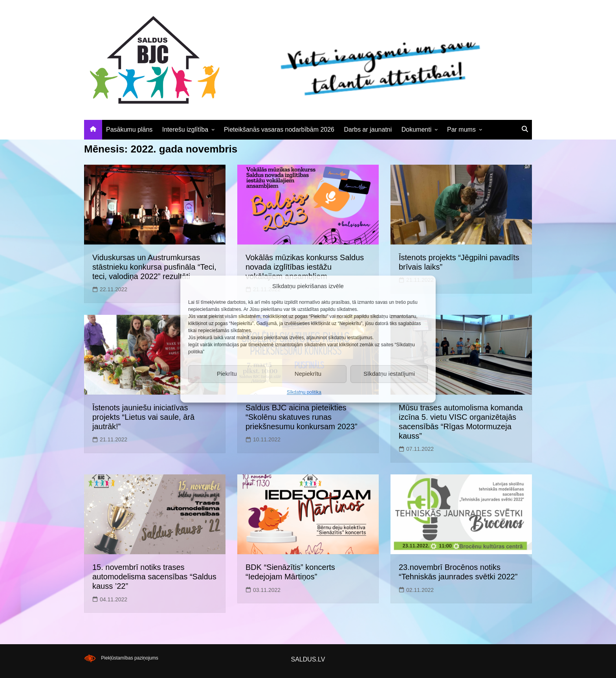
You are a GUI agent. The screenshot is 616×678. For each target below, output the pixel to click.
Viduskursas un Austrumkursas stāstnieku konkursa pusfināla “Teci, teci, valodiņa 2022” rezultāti (154, 267)
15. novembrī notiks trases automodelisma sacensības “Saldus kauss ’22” (154, 577)
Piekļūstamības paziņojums (129, 658)
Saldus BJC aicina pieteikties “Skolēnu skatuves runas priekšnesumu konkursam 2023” (302, 417)
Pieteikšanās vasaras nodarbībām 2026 (279, 130)
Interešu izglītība (185, 130)
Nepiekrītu (308, 374)
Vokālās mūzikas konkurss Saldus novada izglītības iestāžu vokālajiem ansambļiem (305, 267)
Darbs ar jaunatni (368, 130)
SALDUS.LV (308, 659)
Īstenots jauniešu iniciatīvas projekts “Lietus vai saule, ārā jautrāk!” (143, 417)
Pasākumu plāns (129, 130)
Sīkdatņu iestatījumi (389, 374)
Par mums (461, 130)
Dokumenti (416, 130)
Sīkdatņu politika (304, 392)
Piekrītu (227, 374)
